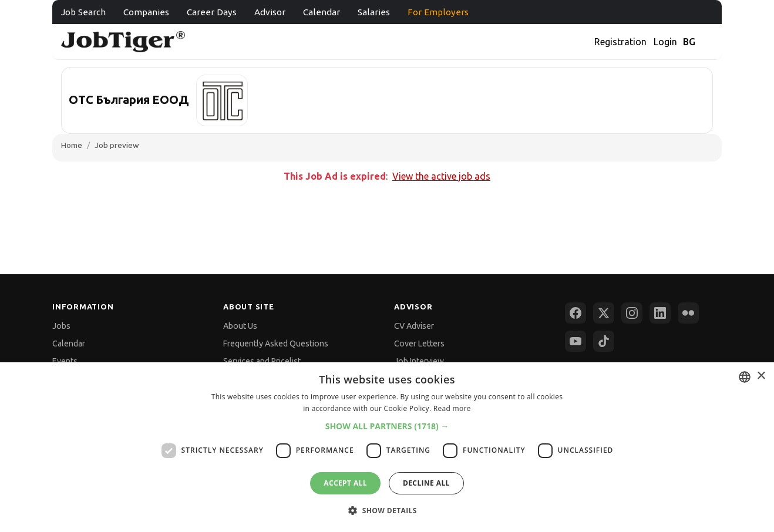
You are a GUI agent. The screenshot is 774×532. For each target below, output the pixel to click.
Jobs (61, 326)
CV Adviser (414, 326)
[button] (387, 426)
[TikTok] (604, 341)
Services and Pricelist (262, 361)
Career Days (212, 12)
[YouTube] (576, 341)
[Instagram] (632, 313)
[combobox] (745, 377)
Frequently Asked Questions (276, 344)
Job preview (117, 145)
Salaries (374, 12)
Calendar (322, 12)
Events (65, 361)
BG (689, 42)
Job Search (83, 12)
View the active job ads (441, 176)
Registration (620, 42)
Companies (146, 12)
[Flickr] (688, 313)
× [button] (761, 376)
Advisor (270, 12)
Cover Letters (419, 344)
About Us (240, 326)
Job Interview (419, 361)
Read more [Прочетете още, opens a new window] (452, 408)
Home (72, 145)
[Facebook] (576, 313)
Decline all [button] (426, 483)
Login (665, 42)
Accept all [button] (345, 483)
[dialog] (387, 447)
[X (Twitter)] (604, 313)
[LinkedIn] (660, 313)
